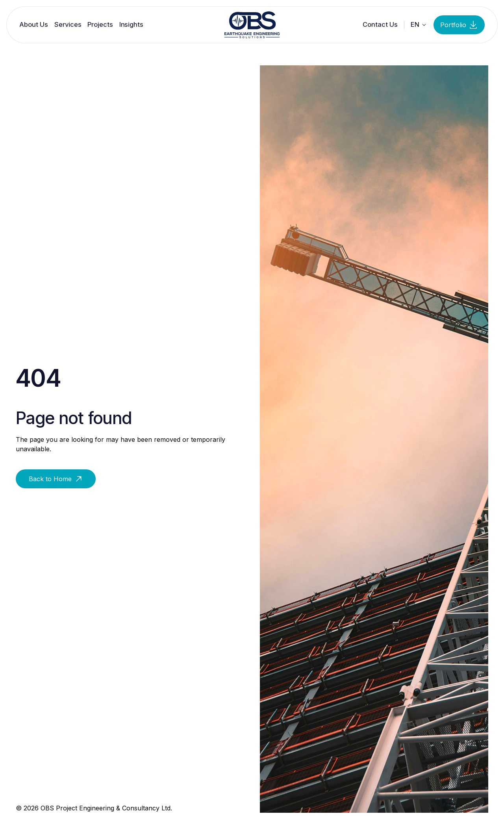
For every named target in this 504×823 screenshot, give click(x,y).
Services (68, 25)
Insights (131, 25)
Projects (100, 25)
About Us (34, 25)
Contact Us (380, 25)
